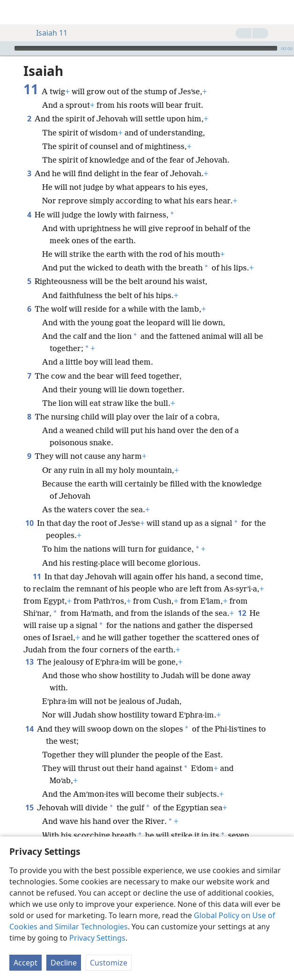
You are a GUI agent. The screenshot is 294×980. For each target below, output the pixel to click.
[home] (14, 12)
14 (29, 729)
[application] (147, 48)
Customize (109, 963)
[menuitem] (14, 12)
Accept (26, 963)
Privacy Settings (97, 938)
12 (242, 613)
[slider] (146, 48)
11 (37, 576)
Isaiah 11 (47, 33)
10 (29, 523)
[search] (282, 12)
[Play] (6, 48)
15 (29, 808)
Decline (64, 963)
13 (29, 662)
